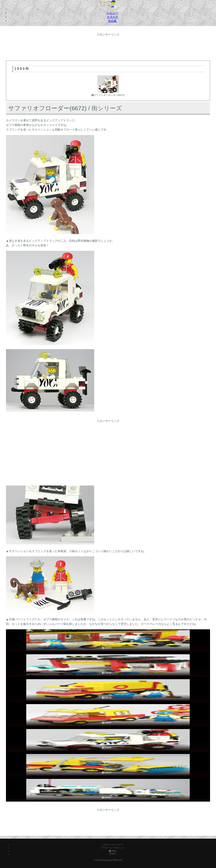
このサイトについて (112, 845)
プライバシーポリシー (113, 848)
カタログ (113, 17)
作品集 (112, 21)
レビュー (113, 13)
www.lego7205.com (112, 860)
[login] (112, 853)
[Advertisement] (108, 47)
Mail (113, 851)
